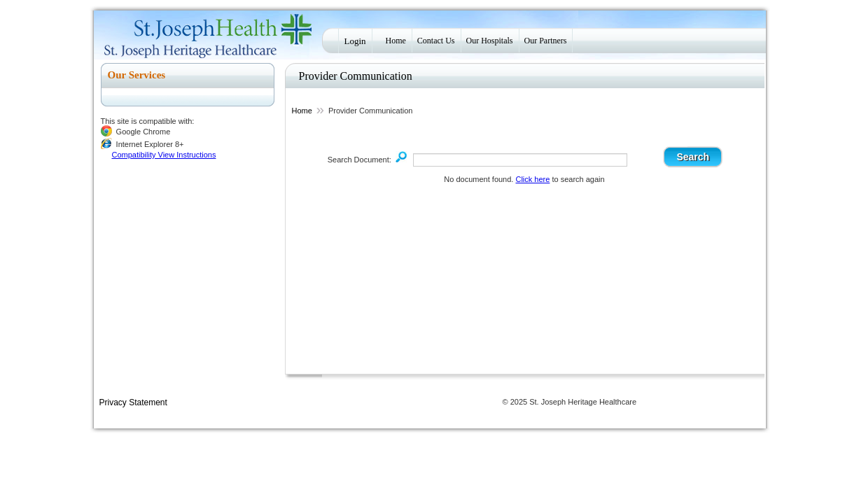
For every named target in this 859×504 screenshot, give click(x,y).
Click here (532, 179)
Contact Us (436, 41)
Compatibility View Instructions (164, 155)
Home (396, 41)
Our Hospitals (490, 41)
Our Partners (546, 41)
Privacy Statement (133, 402)
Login (355, 41)
